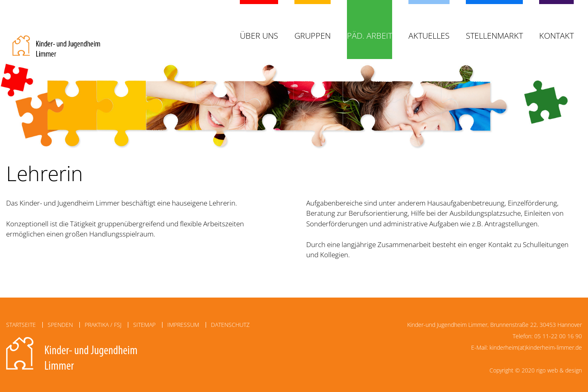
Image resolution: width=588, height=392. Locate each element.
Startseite (21, 325)
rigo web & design (559, 370)
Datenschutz (230, 325)
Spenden (60, 325)
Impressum (183, 325)
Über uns (259, 36)
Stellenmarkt (494, 36)
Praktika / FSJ (103, 325)
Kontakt (556, 36)
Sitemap (144, 325)
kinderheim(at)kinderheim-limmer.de (536, 347)
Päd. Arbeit (370, 36)
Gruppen (313, 36)
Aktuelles (429, 36)
